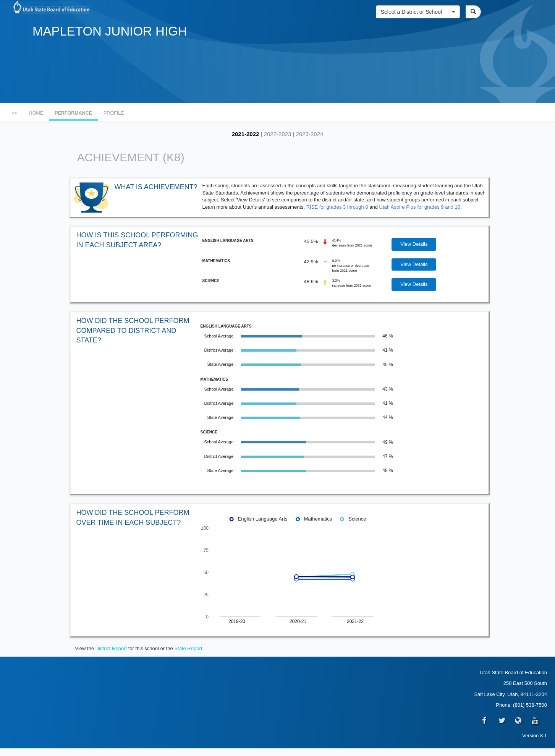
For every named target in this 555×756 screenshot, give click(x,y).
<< (15, 113)
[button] (418, 12)
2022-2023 (278, 134)
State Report (188, 648)
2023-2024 (310, 134)
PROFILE (114, 113)
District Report (111, 648)
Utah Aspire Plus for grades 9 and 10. (421, 207)
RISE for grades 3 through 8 (337, 207)
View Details (414, 244)
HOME (36, 113)
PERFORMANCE (73, 113)
